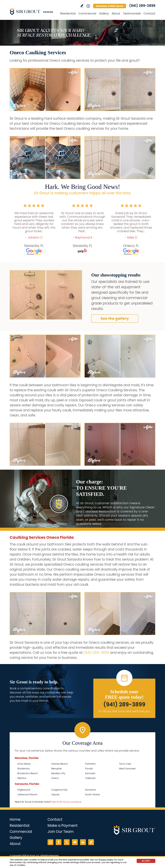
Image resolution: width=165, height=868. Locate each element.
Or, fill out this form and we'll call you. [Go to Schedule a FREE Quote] (124, 711)
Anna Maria (24, 764)
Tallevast (90, 778)
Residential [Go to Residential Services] (68, 13)
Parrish (89, 769)
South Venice (92, 794)
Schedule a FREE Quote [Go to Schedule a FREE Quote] (110, 6)
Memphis (56, 769)
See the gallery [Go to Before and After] (115, 318)
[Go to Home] (33, 11)
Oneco (55, 778)
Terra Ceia (125, 764)
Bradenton (24, 769)
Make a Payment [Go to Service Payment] (63, 826)
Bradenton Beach (28, 773)
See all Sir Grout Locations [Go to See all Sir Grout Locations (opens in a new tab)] (67, 802)
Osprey (55, 794)
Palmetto (90, 764)
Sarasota (90, 790)
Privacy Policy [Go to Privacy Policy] (106, 860)
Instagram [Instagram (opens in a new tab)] (50, 842)
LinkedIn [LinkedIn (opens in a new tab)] (83, 842)
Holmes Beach (60, 764)
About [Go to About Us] (116, 13)
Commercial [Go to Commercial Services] (87, 13)
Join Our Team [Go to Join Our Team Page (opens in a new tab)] (61, 832)
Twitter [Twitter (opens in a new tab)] (67, 842)
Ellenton (22, 778)
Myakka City (58, 773)
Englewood (24, 790)
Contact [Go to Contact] (149, 13)
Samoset (90, 773)
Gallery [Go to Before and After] (104, 13)
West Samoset (127, 769)
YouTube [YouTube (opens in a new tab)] (75, 842)
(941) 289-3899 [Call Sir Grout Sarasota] (142, 6)
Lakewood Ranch (27, 794)
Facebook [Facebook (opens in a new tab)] (59, 842)
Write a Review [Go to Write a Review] (82, 6)
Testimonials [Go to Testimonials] (132, 13)
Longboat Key (59, 790)
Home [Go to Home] (15, 819)
